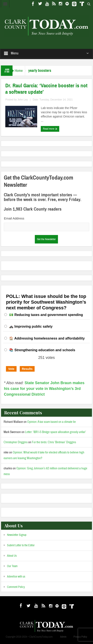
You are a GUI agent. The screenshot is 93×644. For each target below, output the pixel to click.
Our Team (12, 566)
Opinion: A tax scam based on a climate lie (51, 422)
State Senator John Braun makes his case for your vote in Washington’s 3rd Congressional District (44, 389)
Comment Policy (16, 587)
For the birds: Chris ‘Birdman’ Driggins (54, 442)
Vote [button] (11, 369)
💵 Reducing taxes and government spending (46, 315)
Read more (50, 129)
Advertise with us (16, 577)
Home (19, 71)
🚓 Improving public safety (31, 326)
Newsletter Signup (17, 535)
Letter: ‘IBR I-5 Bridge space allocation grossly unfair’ (56, 432)
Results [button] (27, 369)
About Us (12, 556)
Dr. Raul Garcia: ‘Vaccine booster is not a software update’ (46, 89)
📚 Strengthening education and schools (42, 350)
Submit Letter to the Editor (21, 545)
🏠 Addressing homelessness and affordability (47, 338)
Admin (63, 637)
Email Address (14, 218)
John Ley (23, 100)
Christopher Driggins (16, 442)
